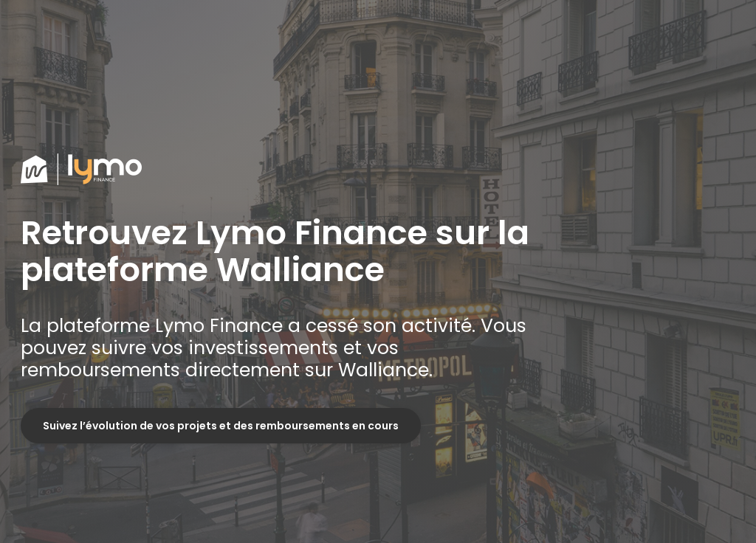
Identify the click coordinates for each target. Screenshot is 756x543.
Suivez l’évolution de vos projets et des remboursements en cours (221, 426)
